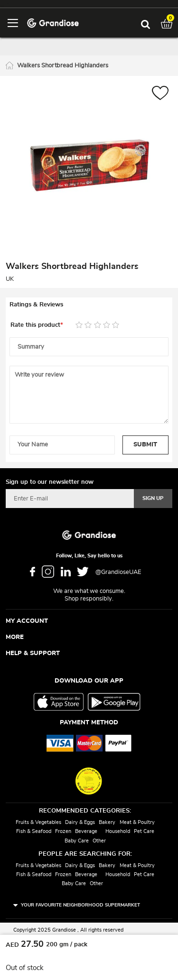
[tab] (89, 305)
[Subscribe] (153, 499)
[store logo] (53, 23)
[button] (160, 94)
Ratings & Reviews (36, 305)
